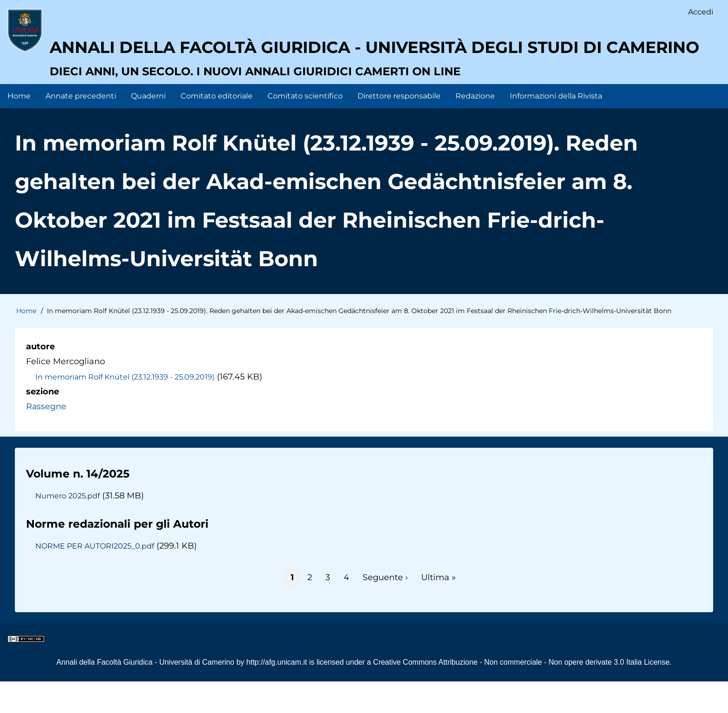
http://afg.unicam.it (277, 694)
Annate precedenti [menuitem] (81, 128)
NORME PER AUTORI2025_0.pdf (96, 577)
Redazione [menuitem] (475, 128)
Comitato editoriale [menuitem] (217, 128)
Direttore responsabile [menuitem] (399, 128)
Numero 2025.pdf (68, 527)
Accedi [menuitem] (701, 12)
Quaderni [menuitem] (148, 128)
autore (40, 378)
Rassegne (46, 438)
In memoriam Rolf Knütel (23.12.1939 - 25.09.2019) (125, 408)
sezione (42, 423)
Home (26, 342)
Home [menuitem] (19, 128)
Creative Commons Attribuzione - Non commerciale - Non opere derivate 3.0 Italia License (522, 694)
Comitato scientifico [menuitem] (305, 128)
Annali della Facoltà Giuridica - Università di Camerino (145, 694)
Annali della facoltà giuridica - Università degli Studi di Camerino (354, 79)
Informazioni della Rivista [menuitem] (556, 128)
